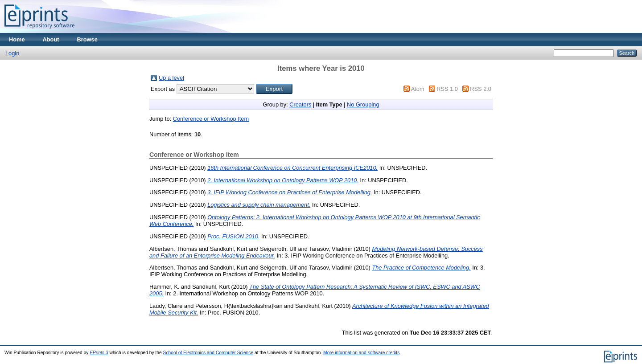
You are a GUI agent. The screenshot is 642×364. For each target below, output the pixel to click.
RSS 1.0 (447, 89)
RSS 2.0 (481, 89)
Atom (418, 89)
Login (12, 53)
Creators (300, 104)
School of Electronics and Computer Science (208, 353)
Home (17, 39)
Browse (87, 39)
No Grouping (363, 104)
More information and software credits (361, 353)
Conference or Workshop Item (211, 119)
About (51, 39)
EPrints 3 (99, 353)
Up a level (171, 78)
